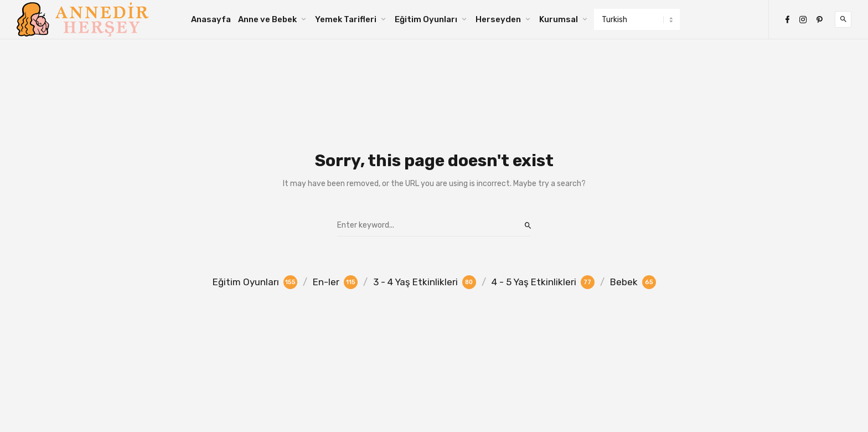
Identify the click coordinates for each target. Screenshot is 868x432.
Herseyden (498, 19)
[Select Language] (637, 19)
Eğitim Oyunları (426, 19)
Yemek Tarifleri (346, 19)
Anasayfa (211, 19)
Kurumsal (559, 19)
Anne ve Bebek (267, 19)
